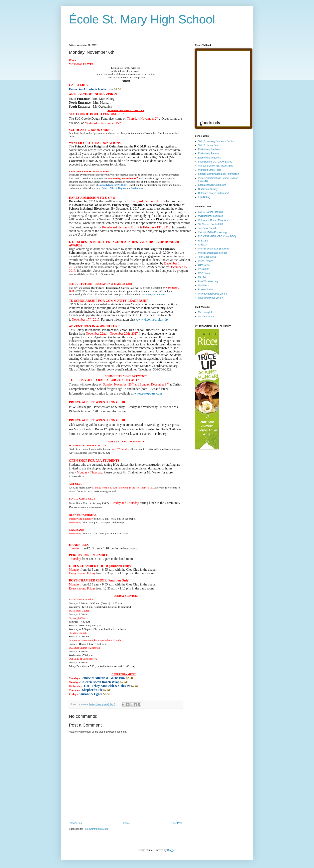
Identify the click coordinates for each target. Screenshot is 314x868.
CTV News (204, 265)
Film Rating (204, 197)
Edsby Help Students (209, 149)
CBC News (204, 273)
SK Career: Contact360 (210, 224)
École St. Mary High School (142, 19)
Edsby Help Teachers (209, 158)
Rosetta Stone (206, 290)
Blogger (171, 850)
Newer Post (76, 823)
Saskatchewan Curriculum (212, 185)
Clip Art (202, 277)
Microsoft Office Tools (209, 170)
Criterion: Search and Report (213, 193)
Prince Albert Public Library (212, 294)
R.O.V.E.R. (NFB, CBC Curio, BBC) (217, 236)
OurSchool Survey (208, 189)
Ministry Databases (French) (213, 253)
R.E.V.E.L (203, 241)
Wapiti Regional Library (210, 298)
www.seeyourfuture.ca (154, 294)
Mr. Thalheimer (206, 317)
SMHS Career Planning (211, 212)
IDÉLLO (202, 245)
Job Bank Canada (208, 228)
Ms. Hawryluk (205, 312)
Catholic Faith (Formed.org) (213, 232)
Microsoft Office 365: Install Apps (216, 166)
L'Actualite (204, 269)
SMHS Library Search (210, 145)
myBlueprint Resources (210, 216)
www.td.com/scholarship (152, 319)
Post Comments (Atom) (96, 829)
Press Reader (205, 261)
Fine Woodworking (208, 282)
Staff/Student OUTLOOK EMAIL (215, 162)
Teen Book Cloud (207, 257)
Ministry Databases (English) (213, 249)
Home (127, 823)
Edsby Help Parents (209, 153)
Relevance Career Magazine (213, 220)
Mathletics (203, 286)
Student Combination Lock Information (218, 174)
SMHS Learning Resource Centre (216, 141)
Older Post (176, 823)
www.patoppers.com (148, 393)
